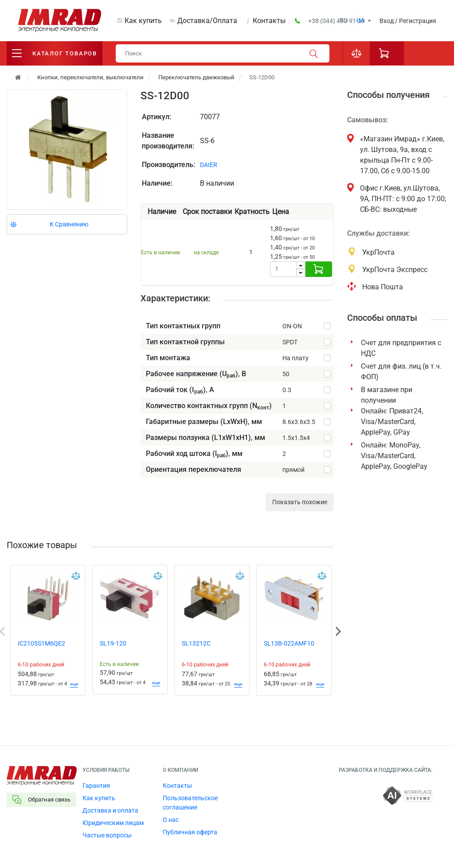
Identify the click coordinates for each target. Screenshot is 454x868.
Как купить (143, 21)
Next (338, 631)
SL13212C (196, 643)
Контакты (269, 21)
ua (360, 20)
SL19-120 (113, 643)
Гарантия (96, 786)
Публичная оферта (190, 832)
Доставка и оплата (110, 810)
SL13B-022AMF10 (289, 643)
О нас (171, 820)
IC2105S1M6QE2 (41, 643)
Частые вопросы (107, 835)
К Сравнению (69, 224)
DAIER (209, 165)
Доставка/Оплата (207, 21)
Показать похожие (300, 502)
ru (344, 20)
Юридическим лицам (113, 823)
